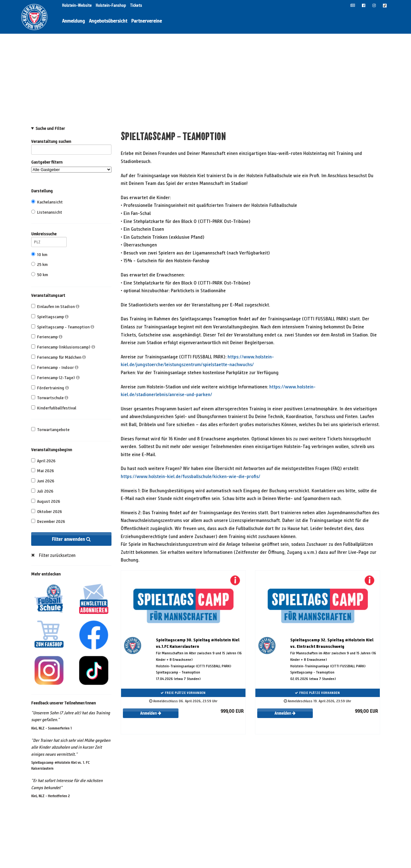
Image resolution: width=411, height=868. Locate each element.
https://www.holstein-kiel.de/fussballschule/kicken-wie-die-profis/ (191, 476)
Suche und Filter (50, 129)
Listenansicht (47, 212)
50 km (40, 275)
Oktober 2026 (47, 512)
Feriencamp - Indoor (55, 368)
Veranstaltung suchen (71, 143)
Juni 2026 (43, 481)
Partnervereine (147, 21)
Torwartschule (50, 398)
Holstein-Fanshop (111, 6)
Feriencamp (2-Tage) (55, 378)
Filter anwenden (71, 539)
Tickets (136, 6)
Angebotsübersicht (108, 21)
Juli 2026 (42, 491)
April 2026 (43, 461)
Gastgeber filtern (71, 166)
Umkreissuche (49, 235)
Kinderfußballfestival (54, 408)
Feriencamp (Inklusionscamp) (63, 347)
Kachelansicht (47, 202)
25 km (39, 265)
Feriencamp (47, 337)
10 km (39, 255)
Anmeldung (73, 21)
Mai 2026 (43, 471)
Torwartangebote (50, 430)
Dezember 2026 (48, 522)
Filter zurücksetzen (57, 555)
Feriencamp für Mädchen (59, 357)
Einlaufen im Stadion (55, 307)
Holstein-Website (77, 6)
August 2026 (46, 501)
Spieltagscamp (50, 317)
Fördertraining (50, 388)
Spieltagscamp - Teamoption (63, 327)
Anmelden (151, 713)
